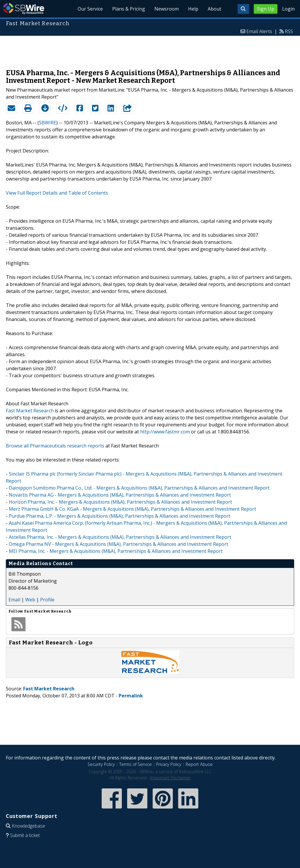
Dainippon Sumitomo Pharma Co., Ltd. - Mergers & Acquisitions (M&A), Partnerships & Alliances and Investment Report (139, 488)
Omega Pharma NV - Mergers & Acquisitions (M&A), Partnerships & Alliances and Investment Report (119, 544)
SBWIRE (48, 123)
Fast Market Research (30, 411)
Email (14, 600)
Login (288, 9)
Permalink (131, 696)
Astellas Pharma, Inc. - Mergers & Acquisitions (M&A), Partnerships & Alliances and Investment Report (120, 537)
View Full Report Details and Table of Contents (57, 193)
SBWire (24, 9)
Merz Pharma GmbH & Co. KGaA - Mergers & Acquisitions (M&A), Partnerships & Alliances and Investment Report (132, 509)
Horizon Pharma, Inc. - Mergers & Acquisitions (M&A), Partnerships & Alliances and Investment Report (120, 502)
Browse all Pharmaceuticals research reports (55, 446)
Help (193, 9)
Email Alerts (259, 31)
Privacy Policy (169, 764)
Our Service (90, 9)
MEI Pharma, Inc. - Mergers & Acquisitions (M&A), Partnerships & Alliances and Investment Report (116, 551)
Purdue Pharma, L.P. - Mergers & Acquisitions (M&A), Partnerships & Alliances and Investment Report (120, 516)
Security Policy (101, 764)
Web (30, 600)
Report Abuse (199, 764)
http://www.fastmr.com (165, 432)
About (214, 9)
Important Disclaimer (171, 778)
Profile (47, 600)
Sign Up (266, 9)
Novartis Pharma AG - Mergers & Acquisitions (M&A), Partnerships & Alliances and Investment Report (120, 495)
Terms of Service (135, 764)
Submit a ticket (25, 835)
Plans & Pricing (129, 9)
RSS (289, 31)
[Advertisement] (150, 49)
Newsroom (167, 9)
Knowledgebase (28, 826)
